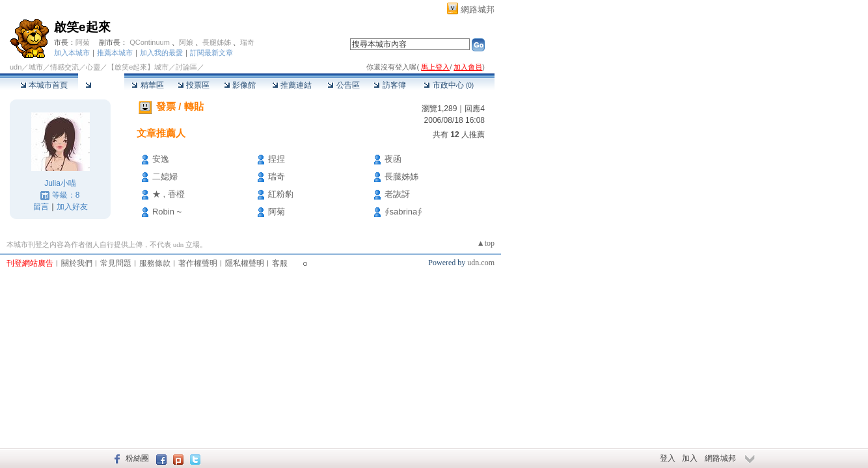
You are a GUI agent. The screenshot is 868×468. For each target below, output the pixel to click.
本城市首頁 (44, 85)
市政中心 (449, 85)
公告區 (343, 85)
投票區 (194, 85)
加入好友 (72, 207)
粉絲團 (137, 458)
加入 (690, 458)
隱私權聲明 (245, 263)
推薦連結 (292, 85)
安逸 (161, 159)
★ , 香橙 (169, 194)
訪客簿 (389, 85)
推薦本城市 (115, 53)
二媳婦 (165, 176)
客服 (280, 263)
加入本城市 (72, 53)
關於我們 (77, 263)
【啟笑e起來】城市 (138, 67)
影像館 (240, 85)
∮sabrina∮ (404, 212)
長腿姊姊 (217, 42)
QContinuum (150, 42)
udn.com (481, 263)
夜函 (393, 159)
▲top (486, 243)
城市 (36, 67)
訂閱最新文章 (211, 53)
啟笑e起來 (82, 27)
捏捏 (277, 159)
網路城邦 (478, 9)
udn (16, 67)
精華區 (147, 85)
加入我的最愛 (161, 53)
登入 (668, 458)
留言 (41, 207)
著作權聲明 (198, 263)
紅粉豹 (281, 194)
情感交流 (64, 67)
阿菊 (83, 42)
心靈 (93, 67)
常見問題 (116, 263)
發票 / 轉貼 (180, 106)
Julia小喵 (60, 183)
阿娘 (186, 42)
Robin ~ (167, 212)
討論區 (101, 85)
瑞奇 (247, 42)
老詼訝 (397, 194)
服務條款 (155, 263)
